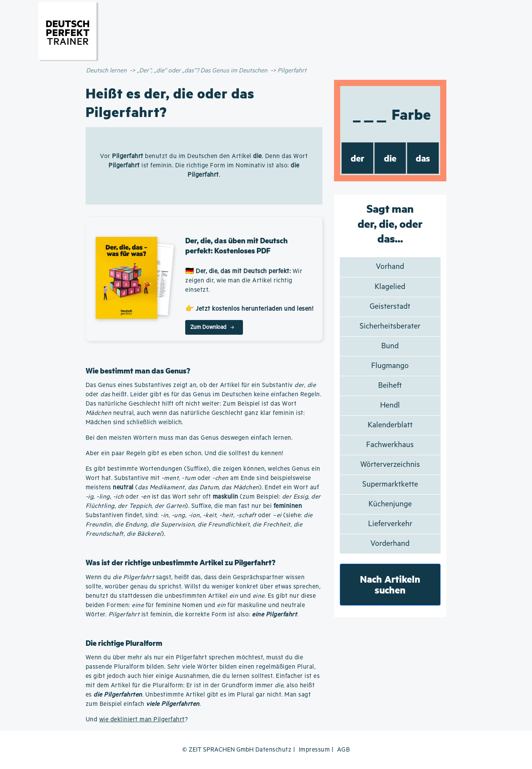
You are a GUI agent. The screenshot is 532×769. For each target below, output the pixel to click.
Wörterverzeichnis (390, 465)
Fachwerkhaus (390, 445)
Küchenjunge (390, 504)
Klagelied (390, 287)
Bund (390, 346)
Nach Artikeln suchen (390, 584)
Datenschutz (274, 750)
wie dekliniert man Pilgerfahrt (142, 720)
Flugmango (390, 366)
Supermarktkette (390, 484)
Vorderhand (390, 544)
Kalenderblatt (390, 425)
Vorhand (390, 267)
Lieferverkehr (390, 524)
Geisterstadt (390, 307)
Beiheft (390, 386)
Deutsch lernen (106, 71)
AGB (344, 750)
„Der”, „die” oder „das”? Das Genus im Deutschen (202, 71)
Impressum (314, 750)
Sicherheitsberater (390, 326)
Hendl (390, 405)
